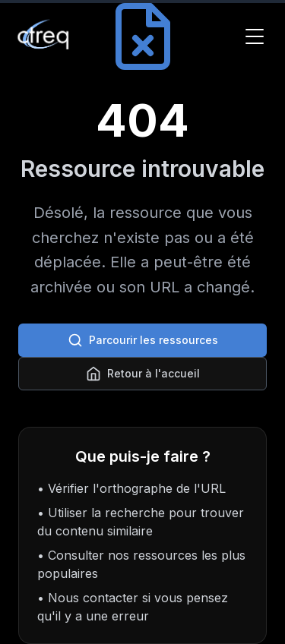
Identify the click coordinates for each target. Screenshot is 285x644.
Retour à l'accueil (143, 374)
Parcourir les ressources (143, 340)
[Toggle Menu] (255, 36)
